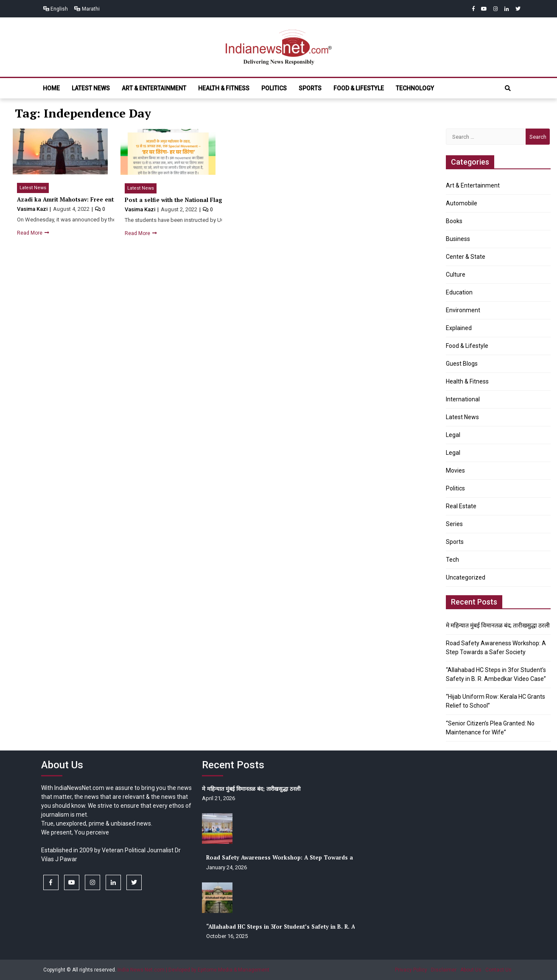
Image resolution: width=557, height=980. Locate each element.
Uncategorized (466, 577)
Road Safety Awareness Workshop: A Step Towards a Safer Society (299, 857)
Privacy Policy (411, 970)
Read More (30, 233)
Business (458, 239)
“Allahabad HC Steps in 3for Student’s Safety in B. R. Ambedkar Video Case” (311, 927)
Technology (415, 88)
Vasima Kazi (33, 209)
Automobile (462, 203)
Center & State (466, 257)
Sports (310, 88)
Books (454, 221)
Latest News (91, 88)
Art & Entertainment (154, 88)
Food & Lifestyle (359, 88)
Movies (455, 470)
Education (459, 292)
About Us (471, 970)
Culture (456, 274)
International (463, 399)
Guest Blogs (462, 364)
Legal (453, 435)
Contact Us (498, 970)
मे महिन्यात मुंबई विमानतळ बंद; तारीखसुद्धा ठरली (498, 625)
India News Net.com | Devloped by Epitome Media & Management (193, 970)
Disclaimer (444, 970)
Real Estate (461, 506)
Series (454, 524)
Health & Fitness (224, 88)
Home (51, 88)
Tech (452, 560)
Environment (463, 310)
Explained (459, 328)
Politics (274, 88)
